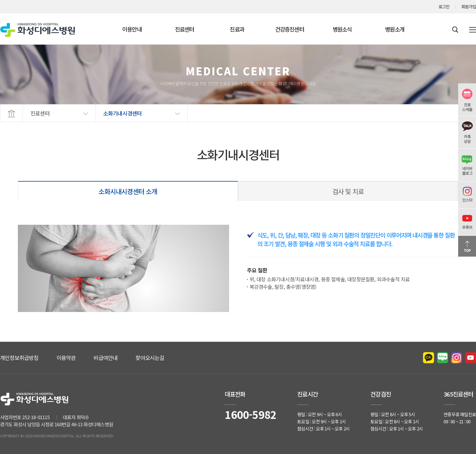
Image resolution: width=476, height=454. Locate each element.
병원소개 (395, 29)
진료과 (237, 29)
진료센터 (185, 29)
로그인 (444, 7)
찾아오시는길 (150, 358)
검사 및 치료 (348, 191)
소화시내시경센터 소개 (128, 191)
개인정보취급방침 (19, 358)
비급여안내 (105, 358)
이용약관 (66, 358)
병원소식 (342, 29)
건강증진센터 (290, 29)
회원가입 (469, 7)
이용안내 (132, 29)
